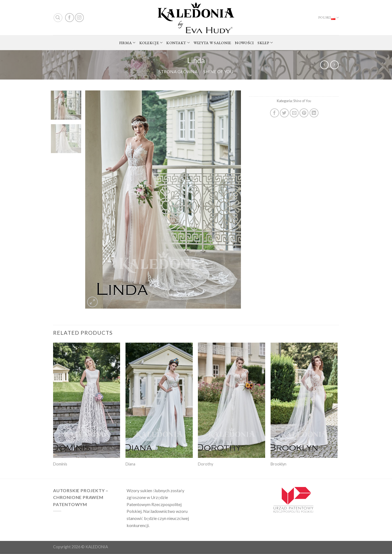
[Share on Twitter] (284, 113)
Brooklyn (278, 464)
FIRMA (127, 43)
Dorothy (206, 464)
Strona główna (178, 71)
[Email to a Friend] (294, 113)
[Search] (58, 18)
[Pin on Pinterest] (304, 113)
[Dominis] (87, 400)
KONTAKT (178, 43)
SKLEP (265, 43)
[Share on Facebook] (275, 113)
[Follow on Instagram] (79, 18)
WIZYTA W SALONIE (212, 43)
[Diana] (159, 400)
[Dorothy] (232, 400)
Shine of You (218, 71)
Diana (130, 464)
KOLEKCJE (151, 43)
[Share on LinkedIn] (314, 113)
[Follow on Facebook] (70, 18)
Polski (329, 18)
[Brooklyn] (304, 400)
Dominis (60, 464)
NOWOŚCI (244, 43)
